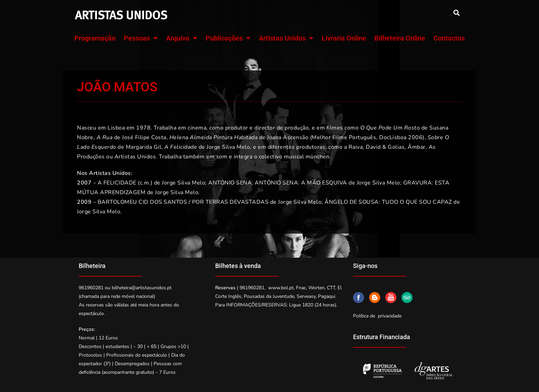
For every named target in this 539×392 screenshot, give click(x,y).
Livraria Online (344, 38)
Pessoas (141, 38)
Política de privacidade (377, 316)
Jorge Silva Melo (184, 183)
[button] (456, 13)
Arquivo (182, 38)
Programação (95, 38)
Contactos (449, 38)
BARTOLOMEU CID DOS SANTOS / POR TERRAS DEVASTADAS (183, 202)
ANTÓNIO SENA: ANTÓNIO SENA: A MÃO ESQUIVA (278, 183)
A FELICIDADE (117, 183)
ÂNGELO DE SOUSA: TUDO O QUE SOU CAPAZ (388, 202)
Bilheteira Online (400, 38)
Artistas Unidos (286, 38)
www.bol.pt (281, 288)
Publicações (228, 38)
